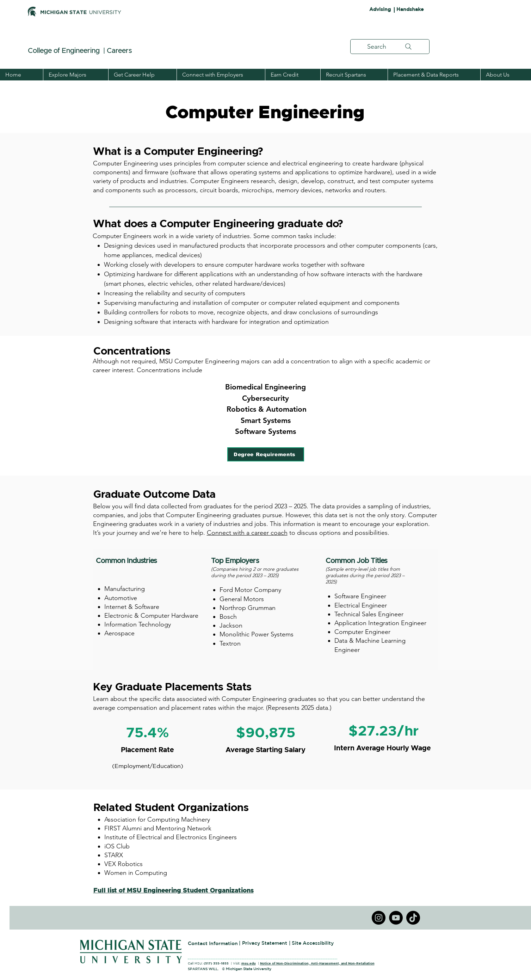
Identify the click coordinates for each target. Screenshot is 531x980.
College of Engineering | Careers (81, 51)
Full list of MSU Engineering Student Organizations (174, 891)
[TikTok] (413, 918)
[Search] (390, 47)
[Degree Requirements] (266, 454)
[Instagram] (379, 918)
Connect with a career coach (247, 533)
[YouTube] (396, 918)
